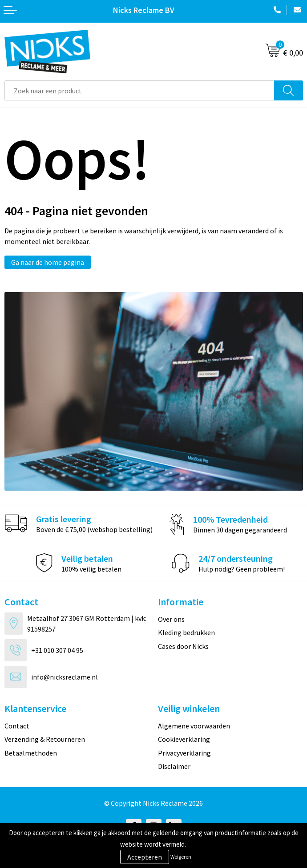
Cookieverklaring (184, 739)
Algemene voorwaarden (194, 726)
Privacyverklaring (184, 753)
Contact (17, 726)
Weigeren (181, 857)
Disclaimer (174, 766)
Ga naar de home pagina (48, 262)
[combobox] (139, 90)
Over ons (171, 619)
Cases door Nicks (183, 646)
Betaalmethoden (31, 753)
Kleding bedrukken (186, 632)
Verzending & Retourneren (45, 739)
